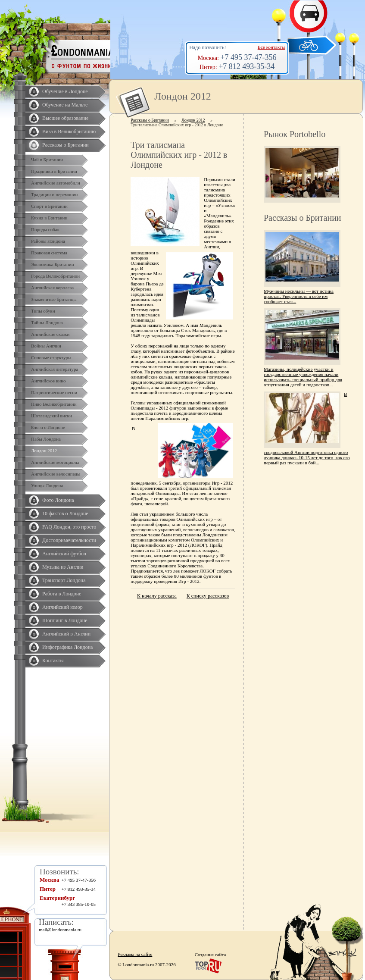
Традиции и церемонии (55, 194)
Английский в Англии (66, 634)
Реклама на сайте (135, 954)
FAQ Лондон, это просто (69, 527)
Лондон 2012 (44, 451)
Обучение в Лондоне (65, 91)
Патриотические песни (54, 392)
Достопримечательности (69, 540)
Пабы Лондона (46, 439)
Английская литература (55, 369)
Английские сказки (50, 334)
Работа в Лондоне (62, 594)
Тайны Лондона (47, 322)
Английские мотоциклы (55, 462)
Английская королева (52, 288)
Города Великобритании (55, 276)
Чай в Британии (47, 160)
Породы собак (45, 229)
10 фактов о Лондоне (65, 513)
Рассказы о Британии (66, 145)
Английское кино (48, 381)
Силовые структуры (51, 357)
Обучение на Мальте (65, 105)
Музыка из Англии (63, 567)
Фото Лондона (58, 500)
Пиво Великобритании (54, 404)
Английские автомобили (56, 183)
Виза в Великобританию (69, 132)
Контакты (53, 661)
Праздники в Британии (54, 171)
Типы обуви (43, 311)
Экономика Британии (53, 264)
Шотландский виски (51, 416)
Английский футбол (64, 554)
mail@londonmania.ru (60, 930)
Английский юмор (62, 607)
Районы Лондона (48, 241)
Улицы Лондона (47, 485)
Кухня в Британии (49, 218)
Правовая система (49, 253)
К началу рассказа (157, 596)
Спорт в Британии (49, 206)
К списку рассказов (208, 596)
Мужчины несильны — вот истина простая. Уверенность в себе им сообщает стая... (299, 296)
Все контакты (271, 47)
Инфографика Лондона (67, 647)
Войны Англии (46, 346)
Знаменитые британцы (54, 299)
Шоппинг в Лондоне (65, 620)
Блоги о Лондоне (48, 427)
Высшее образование (65, 118)
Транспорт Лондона (64, 580)
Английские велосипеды (56, 474)
